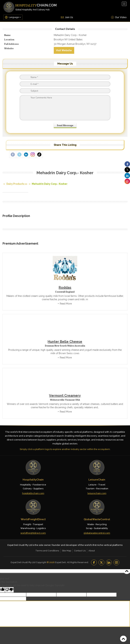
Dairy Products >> (17, 184)
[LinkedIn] (109, 562)
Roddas (65, 287)
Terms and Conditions (47, 551)
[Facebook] (94, 562)
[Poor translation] (9, 590)
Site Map (67, 551)
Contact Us (80, 551)
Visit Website (64, 50)
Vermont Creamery (65, 396)
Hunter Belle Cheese (65, 342)
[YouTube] (101, 562)
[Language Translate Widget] (15, 17)
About (92, 551)
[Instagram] (116, 562)
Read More (66, 304)
